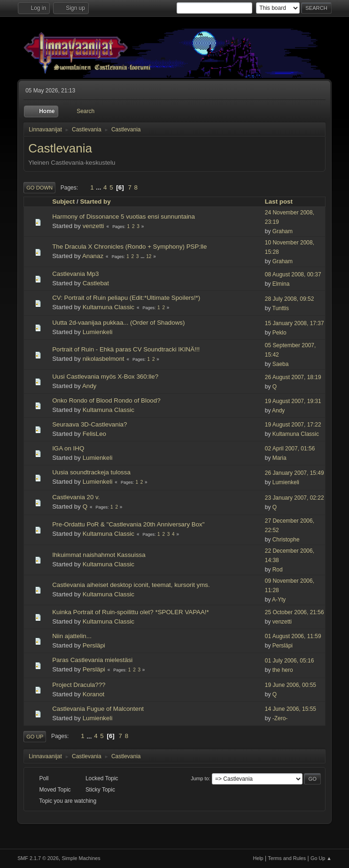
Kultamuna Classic (109, 307)
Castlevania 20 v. (76, 497)
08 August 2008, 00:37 (293, 274)
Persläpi (94, 645)
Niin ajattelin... (72, 636)
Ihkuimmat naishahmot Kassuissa (99, 555)
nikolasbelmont (104, 359)
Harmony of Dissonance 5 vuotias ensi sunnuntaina (124, 217)
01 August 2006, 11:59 (293, 636)
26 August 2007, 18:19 (293, 377)
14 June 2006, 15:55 (291, 709)
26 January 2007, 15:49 (295, 473)
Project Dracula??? (79, 685)
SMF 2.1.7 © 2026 (38, 858)
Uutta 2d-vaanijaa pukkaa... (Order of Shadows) (118, 323)
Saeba (281, 364)
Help (258, 858)
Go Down (39, 188)
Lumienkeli (98, 332)
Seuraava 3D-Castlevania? (89, 424)
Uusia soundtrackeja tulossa (91, 472)
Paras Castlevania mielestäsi (92, 660)
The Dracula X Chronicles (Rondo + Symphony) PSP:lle (129, 247)
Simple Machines (81, 858)
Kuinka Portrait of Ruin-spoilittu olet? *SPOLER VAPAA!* (131, 612)
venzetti (93, 226)
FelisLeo (94, 434)
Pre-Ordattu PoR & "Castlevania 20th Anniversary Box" (128, 524)
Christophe (286, 540)
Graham (283, 231)
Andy (89, 386)
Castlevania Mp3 (75, 274)
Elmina (281, 284)
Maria (279, 458)
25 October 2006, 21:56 (295, 612)
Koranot (94, 694)
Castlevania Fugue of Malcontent (98, 709)
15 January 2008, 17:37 (295, 323)
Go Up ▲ (321, 858)
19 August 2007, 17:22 (293, 425)
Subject (63, 202)
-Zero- (280, 718)
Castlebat (96, 283)
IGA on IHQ (68, 448)
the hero (283, 670)
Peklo (279, 333)
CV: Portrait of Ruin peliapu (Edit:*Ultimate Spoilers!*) (126, 298)
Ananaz (93, 256)
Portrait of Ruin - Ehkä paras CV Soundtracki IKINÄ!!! (126, 349)
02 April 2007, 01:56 (290, 449)
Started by (95, 202)
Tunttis (281, 308)
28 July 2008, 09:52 (290, 299)
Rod (278, 570)
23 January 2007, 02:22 (295, 498)
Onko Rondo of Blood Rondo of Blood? (106, 400)
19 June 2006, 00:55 (291, 685)
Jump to (200, 778)
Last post (283, 202)
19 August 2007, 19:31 (293, 401)
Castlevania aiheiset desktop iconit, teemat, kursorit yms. (131, 585)
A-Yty (279, 600)
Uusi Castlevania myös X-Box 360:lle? (105, 377)
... (99, 187)
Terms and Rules (287, 858)
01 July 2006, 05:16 (290, 661)
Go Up (35, 737)
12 (149, 256)
